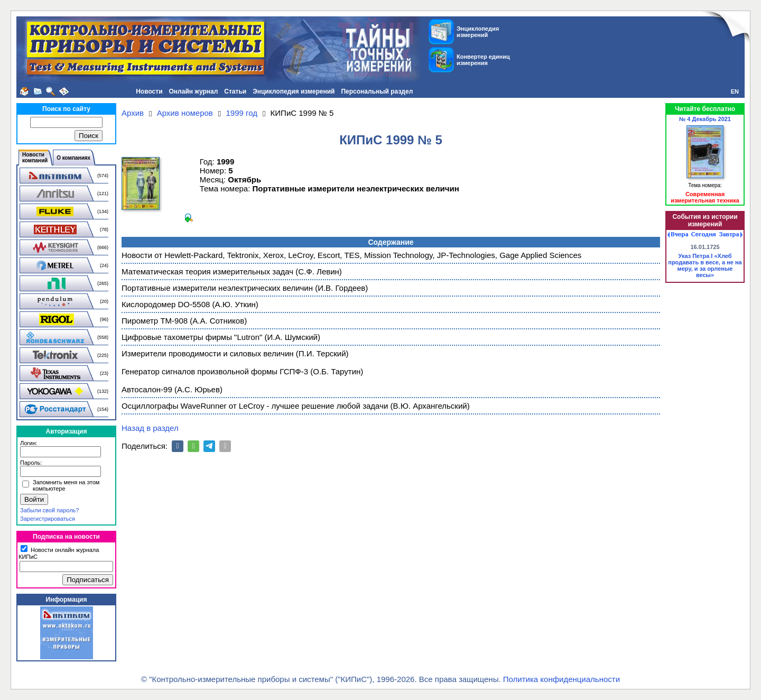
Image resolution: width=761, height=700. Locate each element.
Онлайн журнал (194, 91)
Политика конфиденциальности (562, 679)
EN (735, 91)
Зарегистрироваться (48, 519)
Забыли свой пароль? (49, 510)
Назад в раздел (150, 428)
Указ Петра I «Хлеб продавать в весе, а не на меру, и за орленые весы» (705, 265)
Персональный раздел (377, 91)
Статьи (235, 91)
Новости (149, 91)
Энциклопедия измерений (294, 91)
